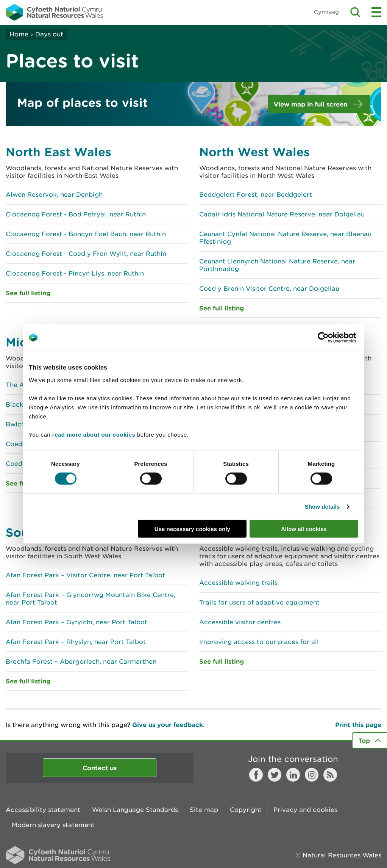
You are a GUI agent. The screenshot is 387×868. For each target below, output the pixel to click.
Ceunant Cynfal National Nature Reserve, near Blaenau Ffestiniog (285, 238)
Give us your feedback (168, 725)
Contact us (100, 768)
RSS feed (330, 775)
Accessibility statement (43, 810)
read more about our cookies (94, 434)
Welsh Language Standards (135, 810)
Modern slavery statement (53, 825)
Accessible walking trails (238, 583)
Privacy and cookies (305, 810)
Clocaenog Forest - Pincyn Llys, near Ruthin (75, 273)
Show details (322, 507)
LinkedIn (293, 775)
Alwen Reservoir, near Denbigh (54, 194)
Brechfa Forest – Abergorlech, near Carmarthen (81, 661)
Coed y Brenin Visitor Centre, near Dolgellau (269, 288)
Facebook (256, 775)
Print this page (358, 725)
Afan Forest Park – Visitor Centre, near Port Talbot (85, 575)
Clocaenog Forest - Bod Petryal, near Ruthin (76, 214)
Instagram (312, 775)
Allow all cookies (304, 529)
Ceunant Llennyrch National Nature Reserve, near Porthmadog (277, 265)
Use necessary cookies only (192, 529)
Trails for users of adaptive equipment (259, 602)
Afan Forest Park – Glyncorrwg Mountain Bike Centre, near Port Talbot (91, 599)
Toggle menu (376, 12)
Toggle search (355, 12)
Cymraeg (326, 12)
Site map (204, 810)
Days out (49, 34)
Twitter (275, 775)
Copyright (246, 810)
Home (19, 34)
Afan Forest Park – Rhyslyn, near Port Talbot (76, 642)
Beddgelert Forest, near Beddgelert (256, 194)
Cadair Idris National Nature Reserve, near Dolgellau (282, 214)
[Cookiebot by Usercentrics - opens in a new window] (336, 338)
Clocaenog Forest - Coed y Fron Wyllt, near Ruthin (86, 254)
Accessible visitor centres (240, 622)
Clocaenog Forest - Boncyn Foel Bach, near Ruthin (86, 234)
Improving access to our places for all (259, 642)
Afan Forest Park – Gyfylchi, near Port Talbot (76, 622)
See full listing (28, 293)
